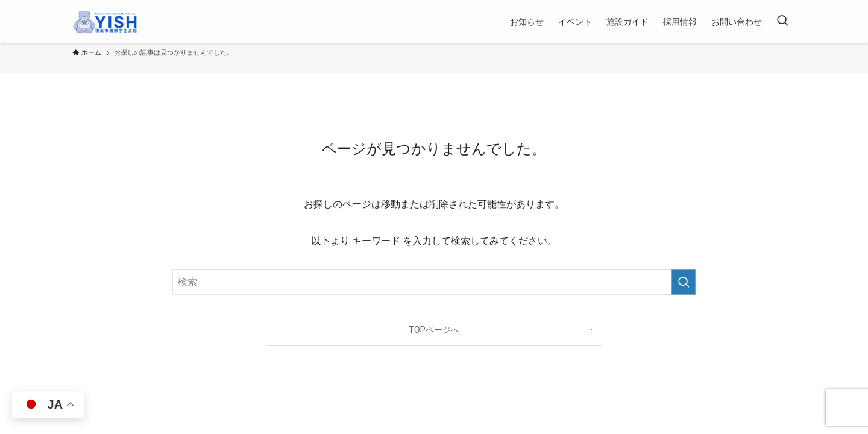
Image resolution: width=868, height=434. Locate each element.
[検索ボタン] (782, 22)
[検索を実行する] (684, 282)
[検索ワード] (434, 282)
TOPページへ (434, 330)
